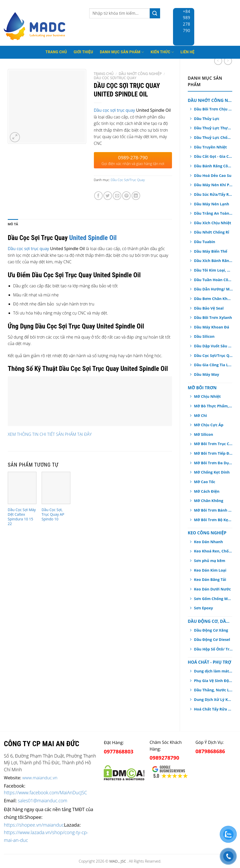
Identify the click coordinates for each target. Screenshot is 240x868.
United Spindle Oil (93, 238)
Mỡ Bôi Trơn (202, 388)
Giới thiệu (83, 52)
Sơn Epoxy (203, 608)
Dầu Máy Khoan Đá (212, 327)
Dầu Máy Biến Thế (211, 251)
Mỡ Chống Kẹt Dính (212, 472)
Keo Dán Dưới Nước (212, 589)
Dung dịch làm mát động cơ (213, 671)
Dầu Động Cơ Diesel (212, 639)
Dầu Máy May (207, 374)
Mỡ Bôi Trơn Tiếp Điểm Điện (213, 453)
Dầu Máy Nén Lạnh (212, 204)
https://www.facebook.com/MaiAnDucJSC (45, 792)
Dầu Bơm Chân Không (213, 299)
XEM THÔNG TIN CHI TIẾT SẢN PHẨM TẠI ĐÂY (50, 434)
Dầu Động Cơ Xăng (211, 630)
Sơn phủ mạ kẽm (210, 561)
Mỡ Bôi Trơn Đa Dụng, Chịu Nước (213, 463)
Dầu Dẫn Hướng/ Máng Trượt (213, 289)
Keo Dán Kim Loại (210, 570)
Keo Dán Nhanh (208, 542)
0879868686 (210, 751)
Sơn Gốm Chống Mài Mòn (213, 599)
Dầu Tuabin (205, 242)
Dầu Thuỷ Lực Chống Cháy (213, 137)
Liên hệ (187, 52)
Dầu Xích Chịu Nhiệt (213, 223)
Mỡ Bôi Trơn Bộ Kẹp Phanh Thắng (213, 520)
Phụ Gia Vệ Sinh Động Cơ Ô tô (213, 681)
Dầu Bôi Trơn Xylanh (213, 317)
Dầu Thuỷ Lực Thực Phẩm (213, 128)
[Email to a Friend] (117, 196)
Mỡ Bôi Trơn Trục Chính (213, 444)
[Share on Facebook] (98, 196)
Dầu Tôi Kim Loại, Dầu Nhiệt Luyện (213, 270)
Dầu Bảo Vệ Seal (209, 308)
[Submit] (155, 13)
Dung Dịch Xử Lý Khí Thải (213, 699)
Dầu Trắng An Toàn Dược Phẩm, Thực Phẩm (213, 213)
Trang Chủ (56, 52)
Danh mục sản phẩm (122, 52)
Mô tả (13, 224)
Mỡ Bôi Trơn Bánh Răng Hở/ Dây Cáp (213, 510)
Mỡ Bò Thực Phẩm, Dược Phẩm (213, 406)
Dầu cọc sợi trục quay (115, 110)
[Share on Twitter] (108, 196)
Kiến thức (162, 52)
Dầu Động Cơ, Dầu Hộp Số (210, 621)
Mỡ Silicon (204, 434)
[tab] (13, 224)
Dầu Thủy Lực (207, 119)
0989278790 (164, 758)
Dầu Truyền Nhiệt (210, 147)
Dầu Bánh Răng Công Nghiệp (213, 166)
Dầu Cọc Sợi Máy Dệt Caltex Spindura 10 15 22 (22, 517)
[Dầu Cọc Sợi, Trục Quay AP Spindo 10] (56, 488)
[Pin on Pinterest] (126, 196)
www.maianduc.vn (40, 778)
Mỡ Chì (200, 416)
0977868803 (118, 751)
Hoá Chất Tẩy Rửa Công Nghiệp (213, 709)
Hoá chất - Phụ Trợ (209, 662)
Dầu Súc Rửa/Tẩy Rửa (213, 194)
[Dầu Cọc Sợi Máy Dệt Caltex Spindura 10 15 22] (22, 488)
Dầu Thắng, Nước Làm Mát (213, 690)
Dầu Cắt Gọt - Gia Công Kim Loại (213, 156)
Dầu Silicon (204, 336)
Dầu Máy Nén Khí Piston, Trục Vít (213, 185)
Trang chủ (104, 74)
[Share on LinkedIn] (136, 196)
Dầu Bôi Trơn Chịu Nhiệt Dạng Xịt (213, 109)
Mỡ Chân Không (209, 501)
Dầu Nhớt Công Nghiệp (210, 100)
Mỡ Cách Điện (207, 491)
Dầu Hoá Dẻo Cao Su (213, 175)
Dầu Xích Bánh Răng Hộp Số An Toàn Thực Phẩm (213, 261)
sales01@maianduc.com (43, 800)
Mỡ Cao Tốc (205, 482)
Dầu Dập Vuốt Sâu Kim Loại (213, 346)
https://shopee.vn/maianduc (34, 825)
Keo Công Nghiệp (207, 533)
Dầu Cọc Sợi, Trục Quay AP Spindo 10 (53, 514)
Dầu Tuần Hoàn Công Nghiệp (213, 280)
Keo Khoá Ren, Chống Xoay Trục (213, 551)
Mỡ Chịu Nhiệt (207, 396)
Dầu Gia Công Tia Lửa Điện (213, 365)
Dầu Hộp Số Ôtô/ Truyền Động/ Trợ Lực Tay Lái (213, 649)
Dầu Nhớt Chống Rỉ (212, 232)
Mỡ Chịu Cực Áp (209, 425)
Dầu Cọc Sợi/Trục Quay (213, 356)
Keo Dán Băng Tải (210, 579)
